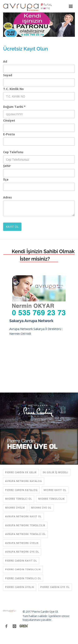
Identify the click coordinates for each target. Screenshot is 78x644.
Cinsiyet (9, 120)
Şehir (7, 166)
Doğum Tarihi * (14, 107)
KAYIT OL (12, 227)
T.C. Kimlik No (13, 89)
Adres (7, 197)
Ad (5, 61)
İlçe (6, 179)
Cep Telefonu (13, 152)
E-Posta (9, 134)
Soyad (8, 75)
